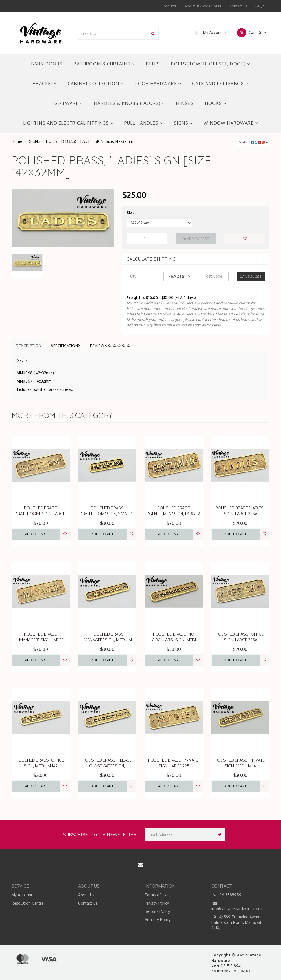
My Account (210, 33)
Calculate (251, 276)
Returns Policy (157, 911)
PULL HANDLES (144, 123)
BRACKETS (45, 84)
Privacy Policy (157, 903)
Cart (252, 33)
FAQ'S (260, 6)
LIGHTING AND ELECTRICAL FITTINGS (68, 123)
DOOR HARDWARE (158, 84)
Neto (248, 971)
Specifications (66, 346)
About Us (86, 895)
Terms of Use (157, 895)
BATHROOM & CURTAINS (104, 64)
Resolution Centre (28, 903)
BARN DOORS (47, 64)
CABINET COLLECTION (96, 84)
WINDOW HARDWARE (231, 123)
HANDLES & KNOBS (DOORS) (129, 103)
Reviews (110, 346)
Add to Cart (196, 239)
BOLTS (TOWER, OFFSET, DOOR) (210, 64)
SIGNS (183, 123)
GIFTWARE (69, 103)
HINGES (185, 103)
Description (29, 346)
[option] (63, 218)
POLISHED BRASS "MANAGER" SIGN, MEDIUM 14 (107, 640)
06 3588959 (226, 895)
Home (17, 141)
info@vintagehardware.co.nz (237, 906)
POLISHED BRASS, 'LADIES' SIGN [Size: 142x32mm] (90, 141)
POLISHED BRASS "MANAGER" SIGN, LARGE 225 (41, 640)
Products (169, 6)
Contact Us (238, 6)
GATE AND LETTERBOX (220, 84)
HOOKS (216, 103)
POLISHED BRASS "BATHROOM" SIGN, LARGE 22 (41, 514)
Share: (253, 142)
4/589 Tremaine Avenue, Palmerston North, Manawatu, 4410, (238, 922)
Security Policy (158, 920)
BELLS (153, 64)
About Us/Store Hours (203, 6)
